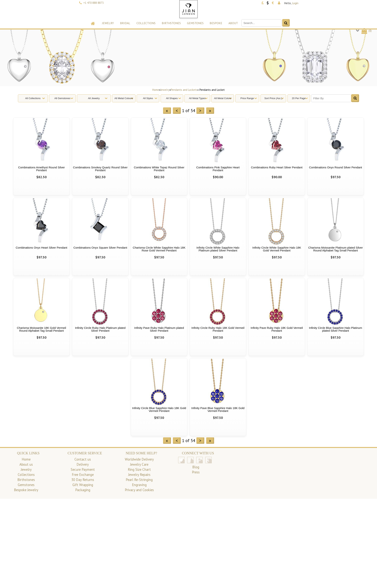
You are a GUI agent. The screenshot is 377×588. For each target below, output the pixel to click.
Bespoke (216, 23)
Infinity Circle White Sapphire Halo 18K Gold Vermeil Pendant (277, 249)
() (366, 31)
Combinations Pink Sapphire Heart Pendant (218, 169)
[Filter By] (331, 98)
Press (196, 472)
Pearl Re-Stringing (139, 480)
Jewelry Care (139, 464)
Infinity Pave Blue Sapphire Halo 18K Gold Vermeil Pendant (218, 409)
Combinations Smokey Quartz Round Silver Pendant (100, 169)
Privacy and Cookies (139, 490)
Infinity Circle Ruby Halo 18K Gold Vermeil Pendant (218, 329)
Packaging (83, 490)
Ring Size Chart (139, 469)
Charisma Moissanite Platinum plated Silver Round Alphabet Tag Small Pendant (335, 249)
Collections (146, 23)
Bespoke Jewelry (26, 490)
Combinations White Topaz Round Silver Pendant (159, 169)
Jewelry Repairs (139, 475)
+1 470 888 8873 (93, 3)
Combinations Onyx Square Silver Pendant (100, 248)
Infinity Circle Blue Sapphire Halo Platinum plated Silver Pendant (336, 329)
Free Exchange (83, 475)
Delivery (83, 464)
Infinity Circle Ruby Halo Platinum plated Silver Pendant (100, 329)
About (233, 23)
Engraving (139, 485)
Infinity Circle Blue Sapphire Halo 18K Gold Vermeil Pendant (159, 409)
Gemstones (195, 23)
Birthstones (171, 23)
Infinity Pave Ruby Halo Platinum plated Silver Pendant (159, 329)
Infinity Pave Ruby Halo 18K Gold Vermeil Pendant (277, 329)
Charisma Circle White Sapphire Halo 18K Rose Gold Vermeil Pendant (159, 249)
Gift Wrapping (83, 485)
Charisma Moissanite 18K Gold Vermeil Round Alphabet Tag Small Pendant (42, 329)
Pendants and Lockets (184, 90)
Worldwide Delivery (139, 459)
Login (295, 3)
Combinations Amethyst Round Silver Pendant (41, 169)
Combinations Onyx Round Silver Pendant (336, 167)
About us (26, 464)
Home (156, 90)
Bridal (125, 23)
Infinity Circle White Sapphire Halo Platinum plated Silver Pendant (218, 249)
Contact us (83, 459)
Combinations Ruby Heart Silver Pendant (277, 167)
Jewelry (108, 23)
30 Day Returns (83, 480)
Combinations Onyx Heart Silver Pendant (41, 248)
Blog (196, 467)
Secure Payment (83, 469)
